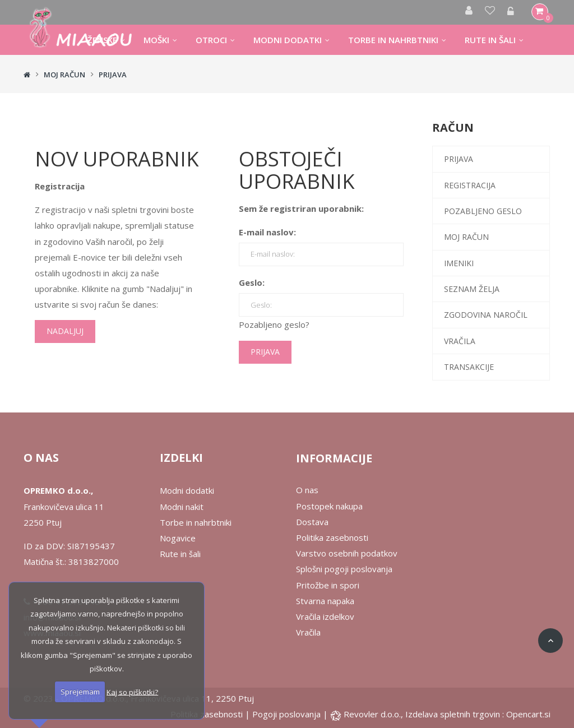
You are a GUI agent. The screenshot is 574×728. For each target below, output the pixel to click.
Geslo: (252, 282)
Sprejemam (80, 692)
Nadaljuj (65, 331)
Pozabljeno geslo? (274, 324)
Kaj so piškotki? (132, 692)
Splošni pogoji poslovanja (344, 569)
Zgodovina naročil (486, 315)
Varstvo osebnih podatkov (347, 553)
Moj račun (64, 75)
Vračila (460, 341)
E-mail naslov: (267, 232)
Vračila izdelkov (325, 616)
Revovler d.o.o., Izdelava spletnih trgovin (423, 714)
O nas (307, 490)
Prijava (113, 75)
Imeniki (459, 263)
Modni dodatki (187, 490)
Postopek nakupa (329, 506)
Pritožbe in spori (328, 585)
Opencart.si (528, 714)
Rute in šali (180, 554)
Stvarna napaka (325, 601)
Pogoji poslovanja (286, 714)
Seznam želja (472, 289)
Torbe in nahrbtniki (196, 522)
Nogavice (178, 538)
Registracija (470, 185)
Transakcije (469, 367)
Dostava (312, 522)
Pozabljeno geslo (483, 211)
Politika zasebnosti (332, 537)
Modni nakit (182, 507)
